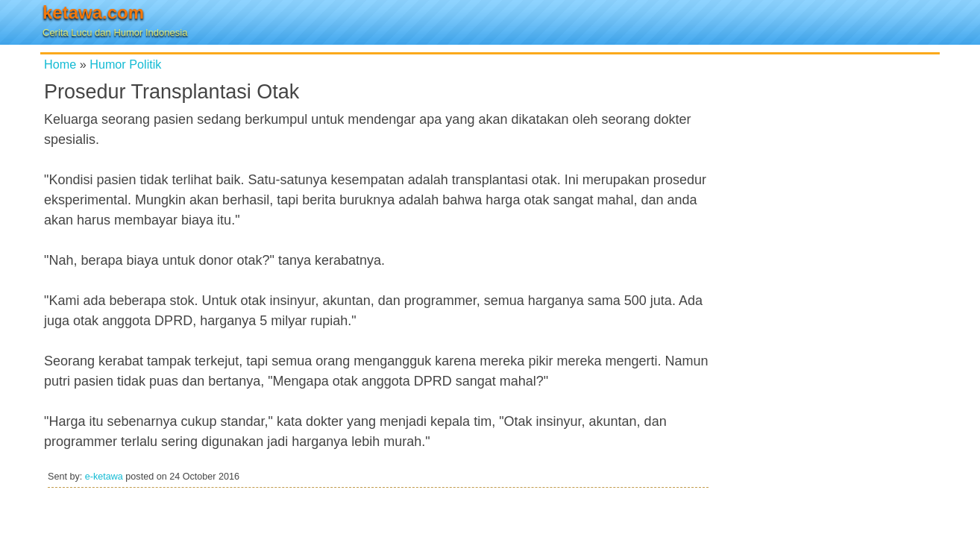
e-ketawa (104, 477)
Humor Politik (125, 64)
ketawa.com (93, 12)
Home (60, 64)
